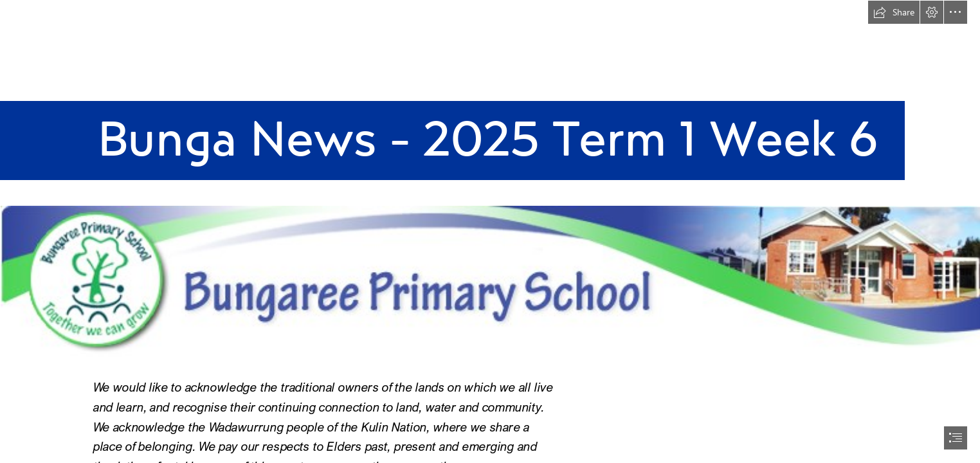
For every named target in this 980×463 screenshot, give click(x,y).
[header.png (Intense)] (490, 284)
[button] (894, 12)
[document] (490, 232)
